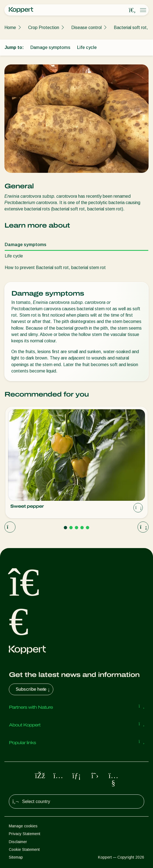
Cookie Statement (24, 849)
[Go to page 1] (65, 528)
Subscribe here (33, 689)
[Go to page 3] (76, 528)
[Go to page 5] (88, 528)
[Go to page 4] (82, 528)
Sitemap (16, 857)
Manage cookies (23, 826)
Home (10, 28)
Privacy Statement (25, 834)
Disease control (86, 28)
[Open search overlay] (132, 10)
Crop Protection (44, 28)
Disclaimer (18, 842)
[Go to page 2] (71, 528)
